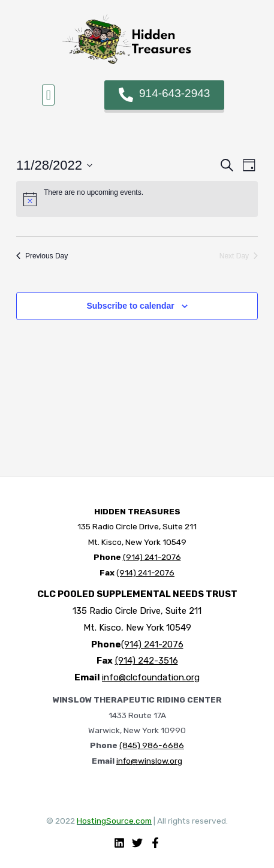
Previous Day (42, 256)
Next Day (239, 256)
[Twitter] (137, 843)
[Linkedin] (119, 843)
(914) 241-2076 (152, 557)
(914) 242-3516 (147, 661)
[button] (48, 95)
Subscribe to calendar (130, 306)
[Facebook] (155, 843)
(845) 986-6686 (152, 745)
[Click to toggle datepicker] (54, 165)
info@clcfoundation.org (151, 677)
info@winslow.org (149, 761)
